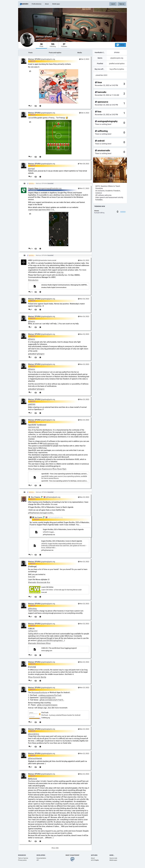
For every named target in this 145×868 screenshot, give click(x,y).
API (38, 860)
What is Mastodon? (72, 855)
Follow (120, 45)
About (47, 4)
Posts (30, 53)
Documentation (41, 858)
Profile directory (37, 4)
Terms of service (23, 858)
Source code (113, 858)
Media (80, 53)
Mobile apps (56, 4)
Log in (113, 4)
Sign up (122, 4)
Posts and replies (55, 53)
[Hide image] (30, 71)
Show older (55, 848)
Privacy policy (22, 860)
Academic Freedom (113, 191)
